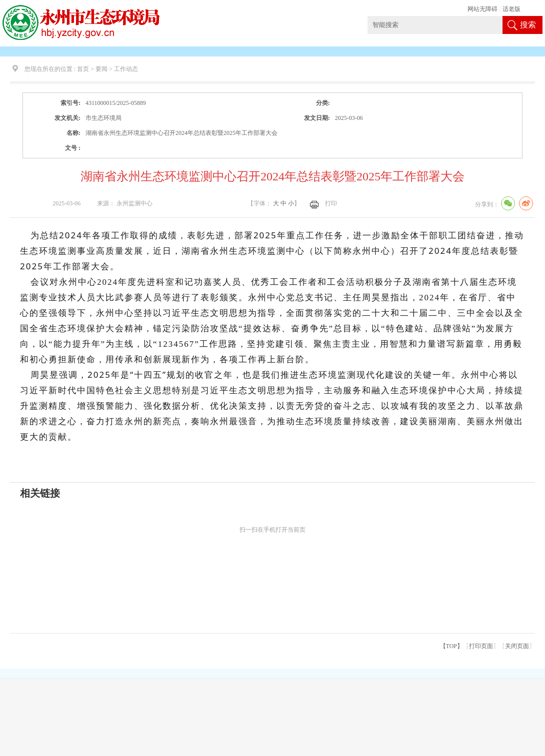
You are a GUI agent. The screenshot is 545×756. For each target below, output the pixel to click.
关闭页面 (517, 646)
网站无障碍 (482, 9)
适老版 (511, 9)
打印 (331, 203)
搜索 (528, 25)
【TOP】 (451, 646)
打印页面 (481, 646)
